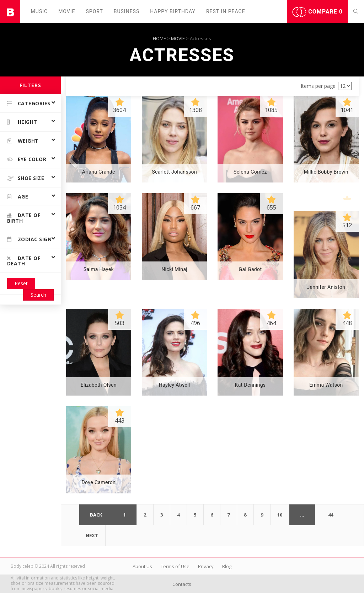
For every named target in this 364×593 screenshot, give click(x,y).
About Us (142, 566)
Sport (95, 11)
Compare (317, 12)
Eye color (27, 159)
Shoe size (26, 178)
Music (39, 11)
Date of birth (24, 218)
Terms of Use (175, 566)
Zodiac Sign (29, 239)
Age (18, 197)
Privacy (206, 566)
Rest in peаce (226, 11)
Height (22, 122)
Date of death (24, 261)
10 (280, 515)
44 (331, 515)
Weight (23, 141)
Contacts (182, 584)
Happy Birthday (173, 11)
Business (127, 11)
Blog (227, 566)
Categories (29, 103)
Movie (67, 11)
